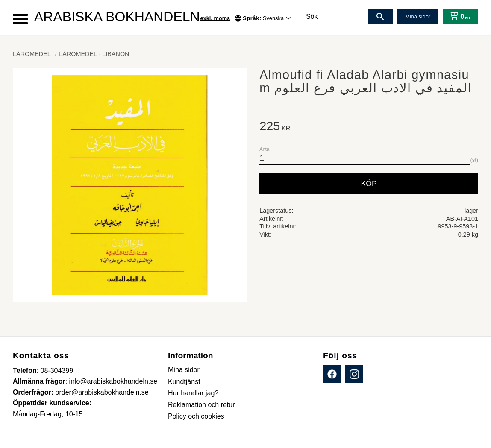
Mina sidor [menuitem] (184, 370)
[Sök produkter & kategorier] (334, 17)
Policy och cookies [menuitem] (196, 416)
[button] (20, 19)
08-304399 (57, 370)
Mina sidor (418, 16)
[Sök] (380, 17)
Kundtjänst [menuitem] (184, 382)
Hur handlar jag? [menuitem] (193, 393)
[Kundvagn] (458, 17)
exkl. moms (215, 18)
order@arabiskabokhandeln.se (102, 392)
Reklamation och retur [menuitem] (201, 405)
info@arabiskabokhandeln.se (113, 381)
